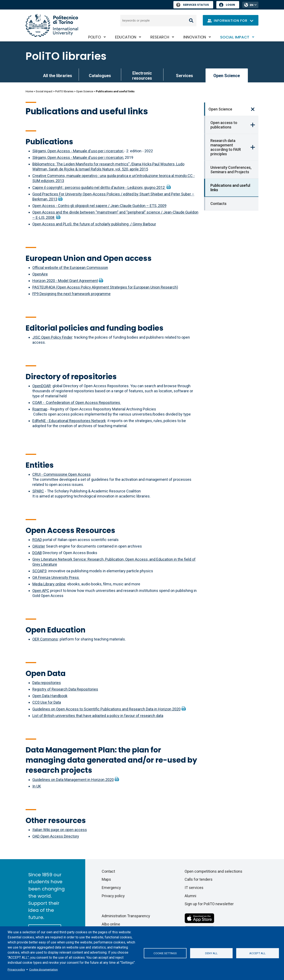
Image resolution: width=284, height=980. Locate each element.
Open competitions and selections (213, 871)
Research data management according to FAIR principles (226, 147)
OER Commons (45, 639)
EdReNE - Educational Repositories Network (69, 421)
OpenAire (40, 274)
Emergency (111, 888)
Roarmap (40, 409)
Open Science (85, 91)
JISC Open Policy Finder (52, 337)
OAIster (39, 546)
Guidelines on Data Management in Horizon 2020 (73, 780)
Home (29, 91)
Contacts (218, 204)
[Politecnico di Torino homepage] (52, 25)
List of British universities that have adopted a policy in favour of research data (98, 716)
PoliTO (95, 37)
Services (185, 76)
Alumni (190, 896)
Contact (108, 871)
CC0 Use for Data (47, 702)
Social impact (235, 37)
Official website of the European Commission (70, 268)
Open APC (41, 591)
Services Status (193, 5)
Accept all (257, 953)
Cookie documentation (43, 969)
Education (126, 37)
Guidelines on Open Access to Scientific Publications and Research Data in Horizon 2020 (106, 709)
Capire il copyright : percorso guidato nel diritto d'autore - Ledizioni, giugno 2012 (99, 187)
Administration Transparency (126, 916)
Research (160, 37)
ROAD (37, 540)
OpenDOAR (42, 386)
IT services (194, 888)
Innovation (195, 37)
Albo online (111, 924)
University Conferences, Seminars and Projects (231, 170)
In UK (37, 786)
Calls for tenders (199, 879)
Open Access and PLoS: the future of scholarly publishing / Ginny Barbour (94, 224)
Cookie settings (165, 953)
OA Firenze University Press (56, 577)
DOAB (37, 553)
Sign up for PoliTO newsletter (209, 904)
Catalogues (100, 76)
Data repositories (47, 683)
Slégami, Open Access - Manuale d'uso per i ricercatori (78, 151)
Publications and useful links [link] (230, 188)
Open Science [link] (227, 76)
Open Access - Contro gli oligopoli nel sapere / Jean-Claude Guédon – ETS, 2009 (99, 206)
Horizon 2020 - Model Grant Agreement (65, 281)
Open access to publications (224, 125)
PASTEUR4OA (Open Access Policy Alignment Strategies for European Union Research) (105, 287)
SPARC (38, 491)
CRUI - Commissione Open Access (62, 474)
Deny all (211, 953)
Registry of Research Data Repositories (65, 689)
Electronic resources (142, 76)
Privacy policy (16, 969)
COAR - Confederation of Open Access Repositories (77, 403)
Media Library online (49, 584)
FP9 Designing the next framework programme (71, 294)
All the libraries (58, 76)
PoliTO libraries (66, 56)
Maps (106, 879)
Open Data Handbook (50, 696)
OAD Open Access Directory (56, 836)
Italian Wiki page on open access (60, 830)
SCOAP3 (39, 571)
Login (230, 5)
